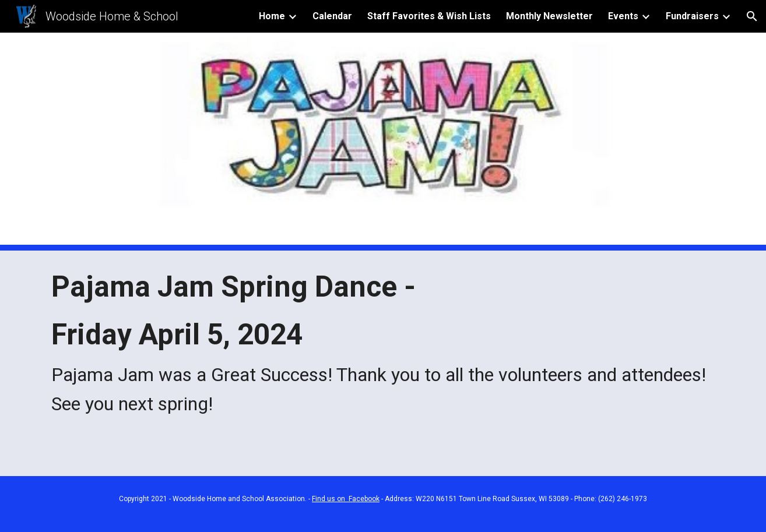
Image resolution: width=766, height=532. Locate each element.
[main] (383, 344)
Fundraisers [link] (692, 16)
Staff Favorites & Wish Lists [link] (429, 16)
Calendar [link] (332, 16)
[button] (752, 16)
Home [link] (272, 16)
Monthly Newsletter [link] (549, 16)
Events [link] (623, 16)
